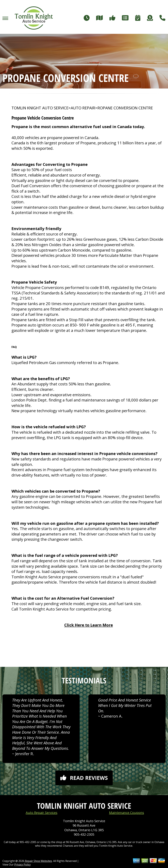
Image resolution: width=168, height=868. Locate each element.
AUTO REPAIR (83, 108)
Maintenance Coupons (127, 813)
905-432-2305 (84, 834)
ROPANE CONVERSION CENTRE (125, 108)
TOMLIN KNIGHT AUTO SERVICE (40, 108)
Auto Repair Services (42, 813)
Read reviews (84, 778)
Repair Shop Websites (38, 861)
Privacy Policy (22, 865)
